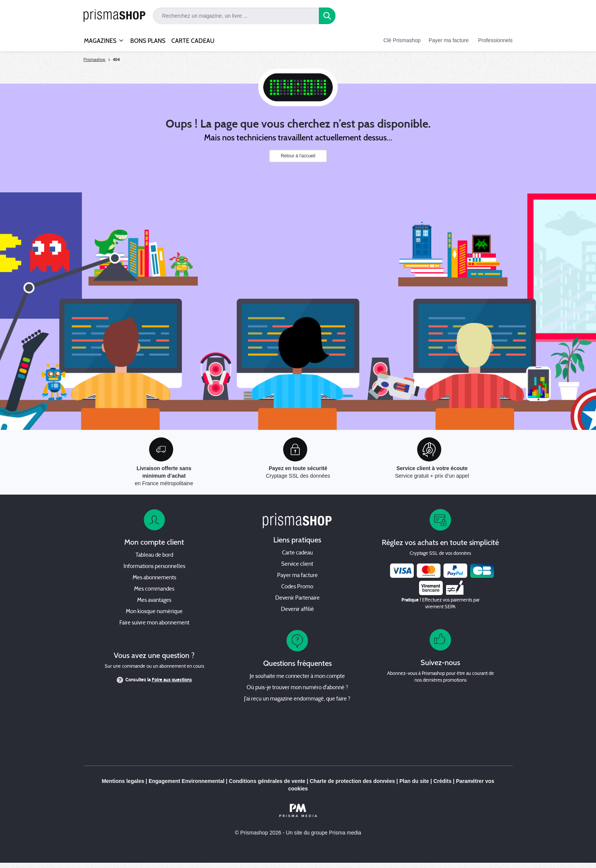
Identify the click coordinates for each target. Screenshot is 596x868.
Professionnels (495, 40)
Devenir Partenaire (297, 598)
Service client (297, 564)
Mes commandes (154, 589)
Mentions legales (123, 781)
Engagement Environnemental (187, 781)
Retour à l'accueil (298, 156)
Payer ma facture (449, 40)
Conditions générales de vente (267, 781)
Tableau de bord (154, 555)
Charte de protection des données (352, 781)
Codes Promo (297, 587)
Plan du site (414, 781)
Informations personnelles (154, 567)
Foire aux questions (172, 680)
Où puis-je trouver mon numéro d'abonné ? (297, 688)
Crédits (442, 781)
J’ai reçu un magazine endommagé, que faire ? (297, 699)
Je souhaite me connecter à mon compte (297, 677)
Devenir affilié (297, 610)
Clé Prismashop (402, 40)
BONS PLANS (148, 41)
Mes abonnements (154, 578)
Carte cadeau (297, 553)
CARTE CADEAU (193, 41)
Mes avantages (154, 601)
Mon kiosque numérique (154, 612)
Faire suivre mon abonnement (154, 623)
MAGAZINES (100, 38)
